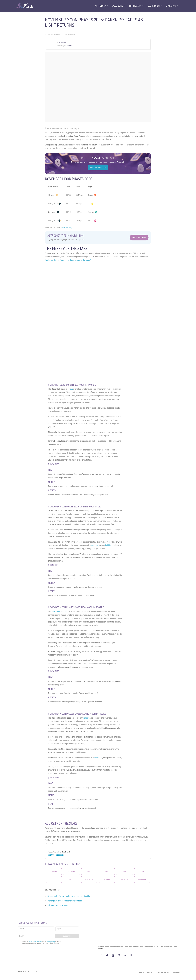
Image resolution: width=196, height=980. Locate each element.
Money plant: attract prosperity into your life (65, 901)
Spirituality (69, 35)
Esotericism (154, 6)
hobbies (108, 545)
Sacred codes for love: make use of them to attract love (70, 896)
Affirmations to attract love (58, 905)
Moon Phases (54, 35)
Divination (171, 6)
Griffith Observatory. (67, 228)
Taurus (70, 389)
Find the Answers (98, 167)
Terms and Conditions (163, 972)
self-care (95, 545)
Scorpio (65, 612)
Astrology (100, 6)
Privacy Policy (150, 972)
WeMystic (62, 43)
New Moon (56, 612)
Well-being (117, 6)
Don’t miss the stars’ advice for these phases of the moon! (68, 260)
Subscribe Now (139, 237)
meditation (98, 758)
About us (141, 972)
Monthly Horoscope (56, 855)
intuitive (86, 718)
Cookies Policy (176, 972)
